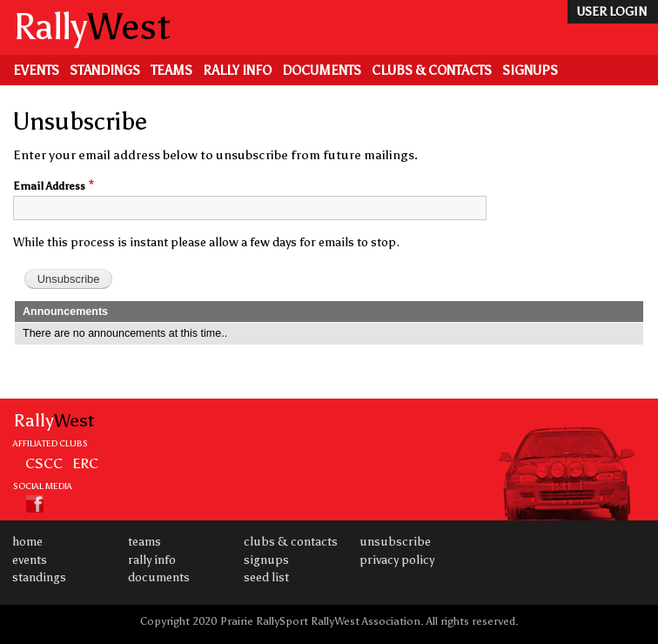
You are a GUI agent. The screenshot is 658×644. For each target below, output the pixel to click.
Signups (530, 70)
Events (36, 70)
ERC (85, 463)
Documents (322, 70)
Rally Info (237, 70)
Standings (105, 70)
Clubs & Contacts (432, 70)
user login (611, 12)
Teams (171, 70)
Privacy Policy (397, 560)
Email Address (49, 186)
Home (27, 542)
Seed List (266, 577)
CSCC (44, 463)
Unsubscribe (395, 542)
